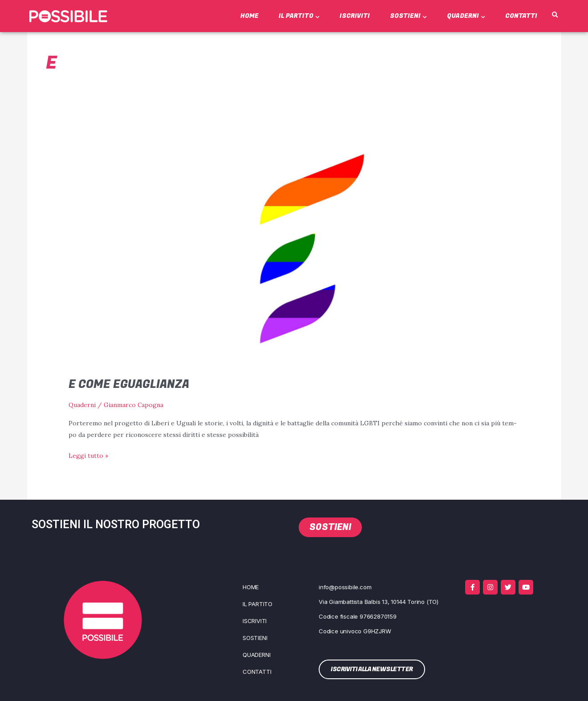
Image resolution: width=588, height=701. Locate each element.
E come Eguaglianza (130, 384)
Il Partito (299, 16)
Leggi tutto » (88, 455)
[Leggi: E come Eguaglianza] (294, 248)
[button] (555, 15)
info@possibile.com (345, 587)
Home (249, 16)
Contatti (521, 16)
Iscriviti (355, 16)
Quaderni (466, 16)
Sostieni (408, 16)
